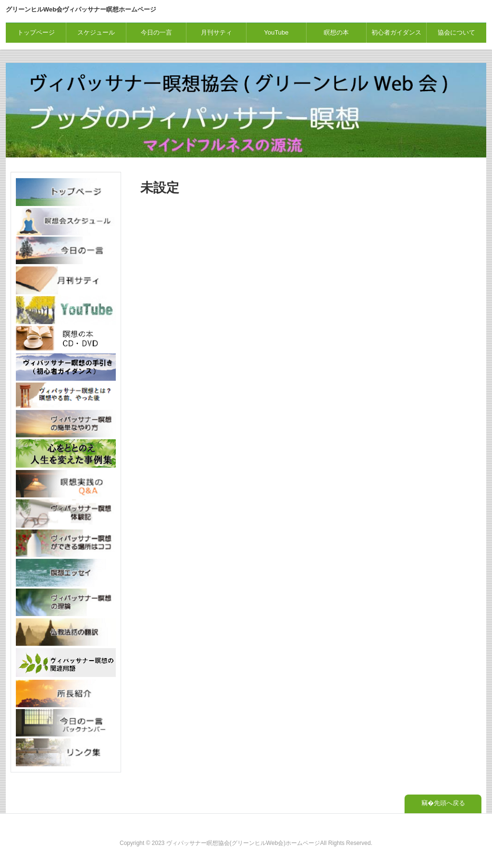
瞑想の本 (336, 32)
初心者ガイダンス (396, 32)
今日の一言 (156, 32)
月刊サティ (216, 32)
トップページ (36, 32)
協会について (456, 32)
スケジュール (96, 32)
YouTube (276, 32)
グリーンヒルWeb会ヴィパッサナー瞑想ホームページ (81, 9)
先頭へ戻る (449, 803)
